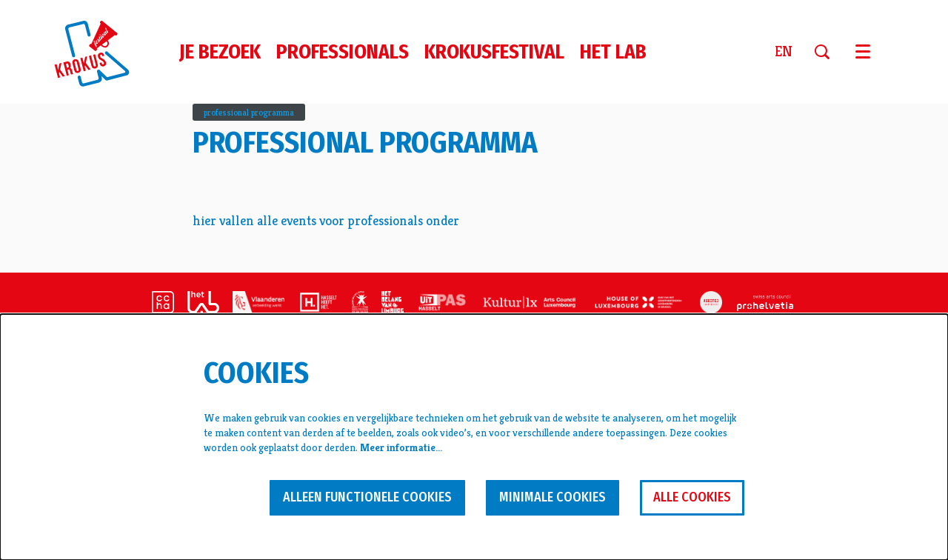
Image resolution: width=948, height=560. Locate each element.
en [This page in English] (784, 52)
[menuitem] (220, 52)
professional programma (249, 112)
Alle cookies (692, 497)
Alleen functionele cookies (367, 497)
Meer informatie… (401, 447)
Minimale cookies (553, 497)
